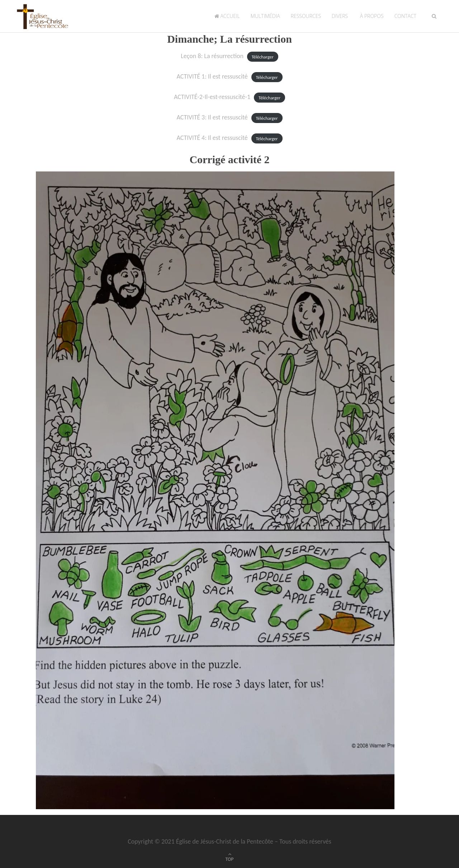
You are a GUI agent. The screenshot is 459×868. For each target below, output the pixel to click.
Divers (340, 16)
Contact (405, 16)
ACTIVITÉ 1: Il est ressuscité (212, 76)
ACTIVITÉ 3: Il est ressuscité (212, 117)
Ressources (306, 16)
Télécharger (263, 56)
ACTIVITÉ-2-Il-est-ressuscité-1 (212, 97)
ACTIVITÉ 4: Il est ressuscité (212, 138)
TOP (230, 859)
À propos (371, 16)
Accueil (227, 16)
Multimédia (265, 16)
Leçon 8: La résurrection (212, 56)
